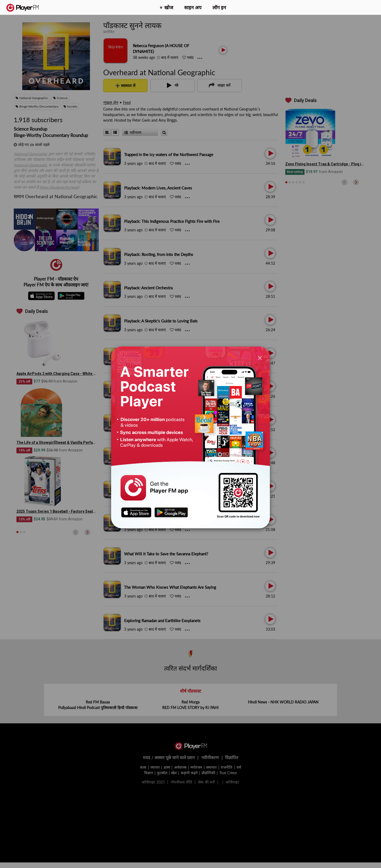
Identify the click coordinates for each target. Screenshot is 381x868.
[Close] (260, 358)
